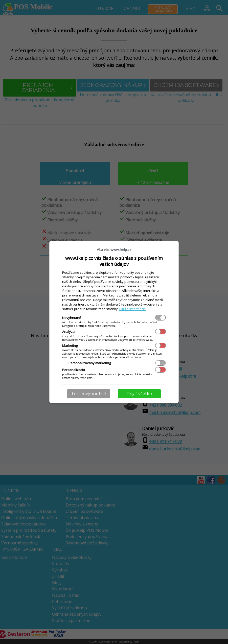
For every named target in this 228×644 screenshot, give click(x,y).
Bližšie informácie (133, 309)
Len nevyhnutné (89, 394)
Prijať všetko (139, 394)
